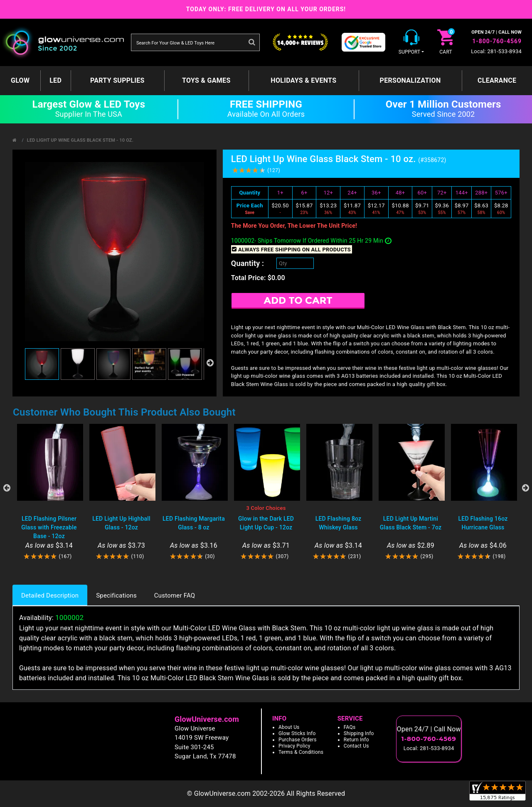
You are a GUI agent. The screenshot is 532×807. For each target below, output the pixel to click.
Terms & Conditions (301, 752)
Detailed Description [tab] (50, 595)
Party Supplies (117, 80)
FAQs (350, 727)
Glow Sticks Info (297, 733)
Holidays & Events (303, 80)
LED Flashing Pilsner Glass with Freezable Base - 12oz (49, 527)
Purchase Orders (298, 740)
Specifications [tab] (116, 595)
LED (55, 80)
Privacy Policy (294, 746)
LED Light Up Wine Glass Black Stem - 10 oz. (80, 140)
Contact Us (356, 746)
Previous (7, 488)
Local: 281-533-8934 (496, 51)
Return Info (356, 740)
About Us (289, 727)
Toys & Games (206, 80)
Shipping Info (359, 733)
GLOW (20, 80)
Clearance (497, 80)
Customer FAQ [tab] (175, 595)
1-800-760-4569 (497, 41)
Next (525, 488)
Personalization (410, 80)
